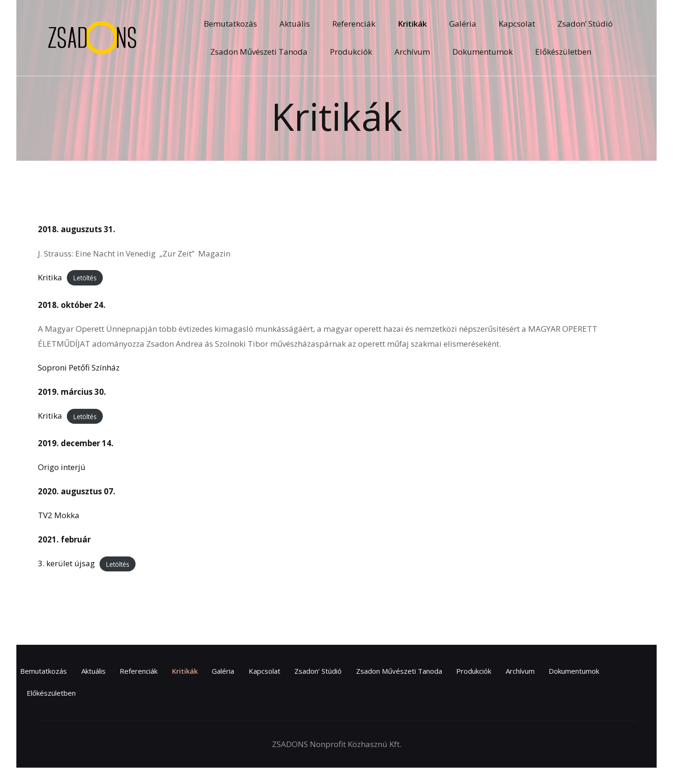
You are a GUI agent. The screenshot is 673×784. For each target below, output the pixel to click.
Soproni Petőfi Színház (79, 367)
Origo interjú (62, 467)
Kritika (50, 277)
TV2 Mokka (59, 515)
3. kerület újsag (66, 563)
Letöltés (85, 278)
